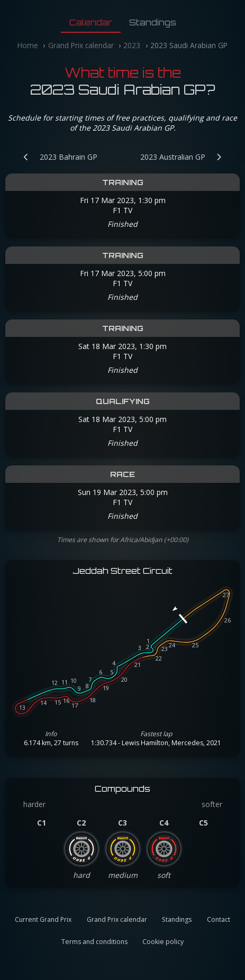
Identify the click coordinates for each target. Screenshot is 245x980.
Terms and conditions (94, 942)
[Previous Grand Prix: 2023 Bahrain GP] (55, 157)
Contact (219, 919)
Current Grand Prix (43, 919)
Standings (153, 22)
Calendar (91, 22)
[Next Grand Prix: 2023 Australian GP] (186, 157)
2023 (132, 45)
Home (28, 45)
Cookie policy (163, 942)
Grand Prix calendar (81, 45)
